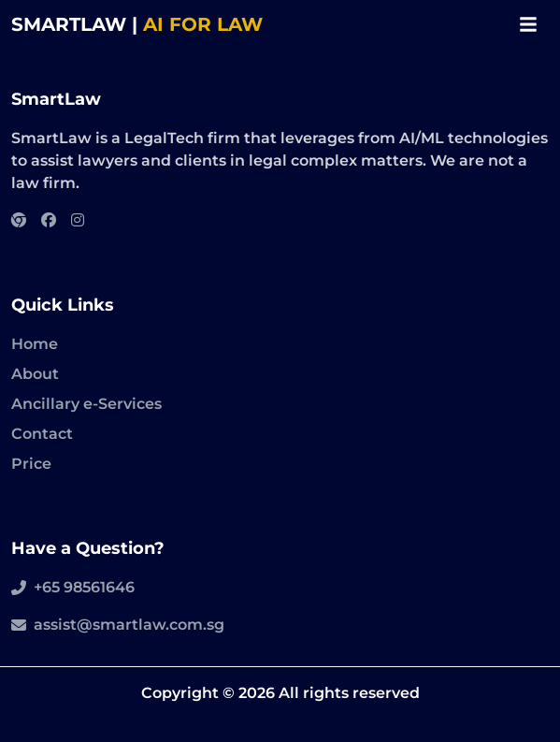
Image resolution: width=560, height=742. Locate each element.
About (35, 374)
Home (35, 344)
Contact (42, 434)
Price (31, 464)
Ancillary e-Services (86, 404)
